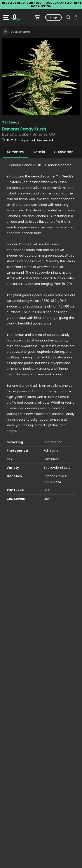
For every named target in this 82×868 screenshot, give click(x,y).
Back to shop (16, 32)
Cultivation (64, 152)
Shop (53, 18)
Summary (16, 152)
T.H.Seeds (11, 122)
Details (39, 152)
